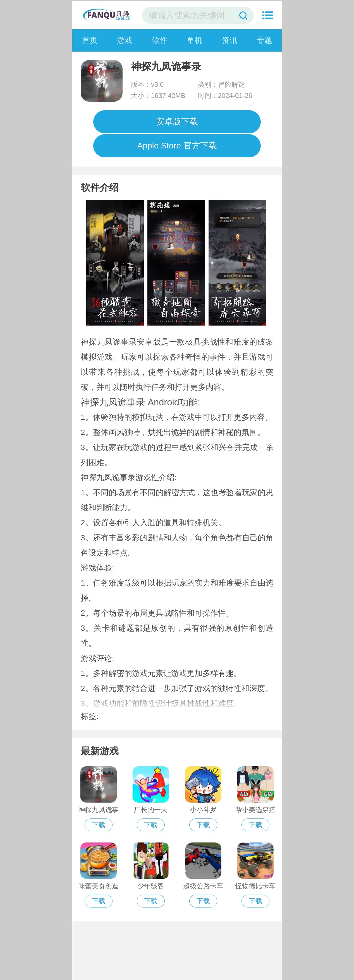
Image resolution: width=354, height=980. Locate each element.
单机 (195, 40)
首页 (90, 40)
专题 (264, 40)
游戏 (125, 40)
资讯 (229, 40)
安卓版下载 (177, 121)
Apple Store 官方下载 (177, 145)
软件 (160, 40)
